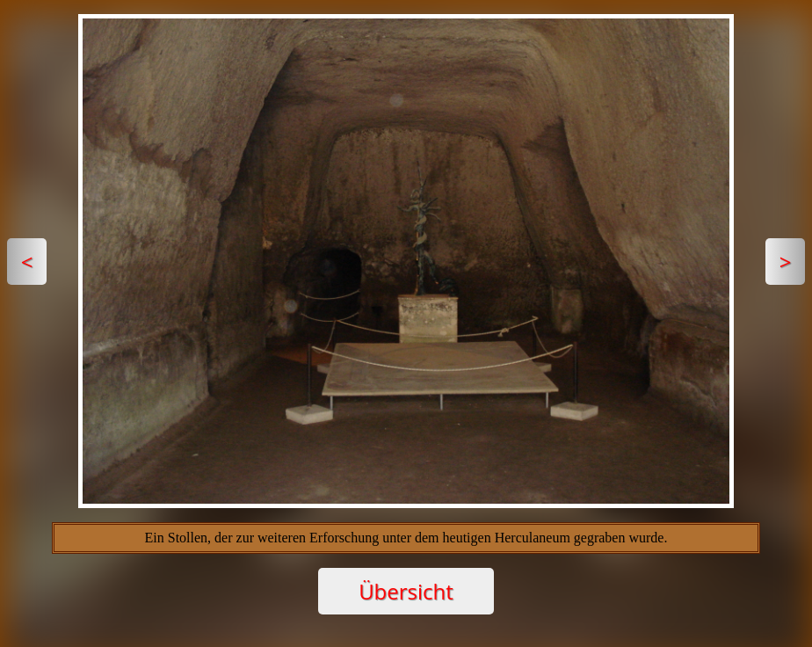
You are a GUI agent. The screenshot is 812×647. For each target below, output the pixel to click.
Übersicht (406, 591)
